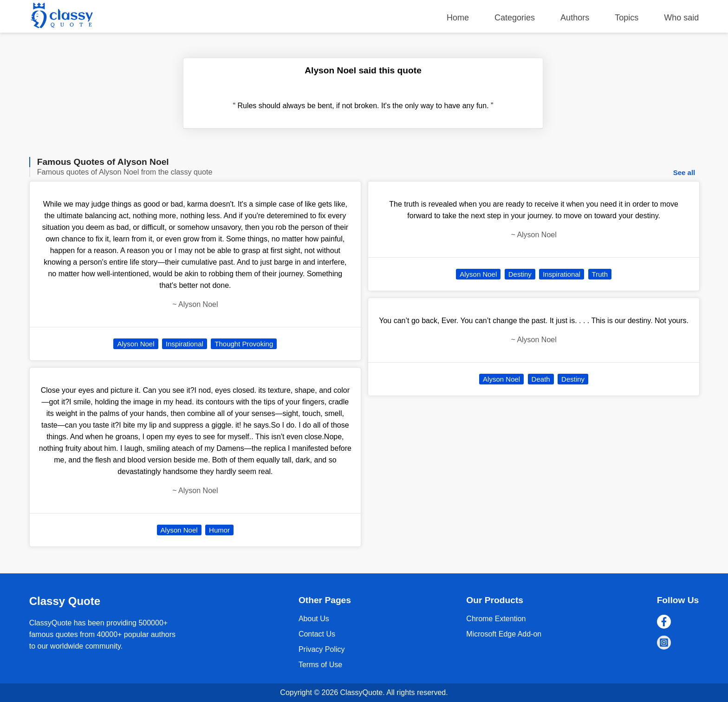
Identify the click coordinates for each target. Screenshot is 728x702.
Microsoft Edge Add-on (504, 634)
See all (684, 172)
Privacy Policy (322, 649)
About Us (314, 619)
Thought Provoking (244, 344)
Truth (600, 274)
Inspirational (185, 344)
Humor (219, 530)
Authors (575, 18)
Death (541, 379)
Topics (627, 18)
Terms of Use (320, 665)
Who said (681, 18)
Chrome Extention (496, 619)
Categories (515, 18)
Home (458, 18)
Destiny (520, 274)
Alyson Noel (136, 344)
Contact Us (317, 634)
